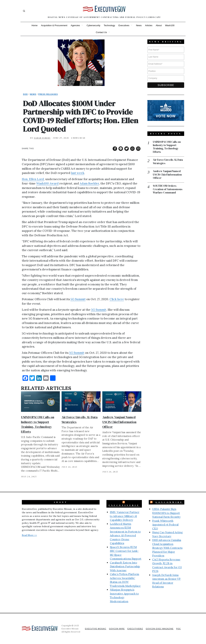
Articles (149, 25)
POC (179, 629)
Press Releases (48, 94)
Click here (117, 299)
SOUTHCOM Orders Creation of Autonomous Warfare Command (168, 190)
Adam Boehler (89, 183)
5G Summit (78, 299)
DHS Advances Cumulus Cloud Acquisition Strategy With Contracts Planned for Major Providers (167, 548)
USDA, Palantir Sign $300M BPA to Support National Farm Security (166, 513)
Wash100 (170, 25)
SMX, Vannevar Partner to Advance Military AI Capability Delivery (125, 516)
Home (34, 25)
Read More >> (29, 535)
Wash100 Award (47, 183)
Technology (109, 25)
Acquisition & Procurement (54, 25)
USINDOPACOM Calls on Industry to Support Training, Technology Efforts (167, 147)
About (159, 25)
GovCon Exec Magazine (159, 629)
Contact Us (101, 32)
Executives (124, 25)
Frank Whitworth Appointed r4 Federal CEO (165, 525)
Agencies (75, 25)
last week (78, 173)
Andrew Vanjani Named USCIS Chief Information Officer (119, 422)
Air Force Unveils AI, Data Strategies (168, 162)
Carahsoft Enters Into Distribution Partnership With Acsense (125, 566)
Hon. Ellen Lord (33, 179)
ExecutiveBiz (124, 505)
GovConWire (169, 502)
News (139, 25)
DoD (25, 94)
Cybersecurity (93, 25)
